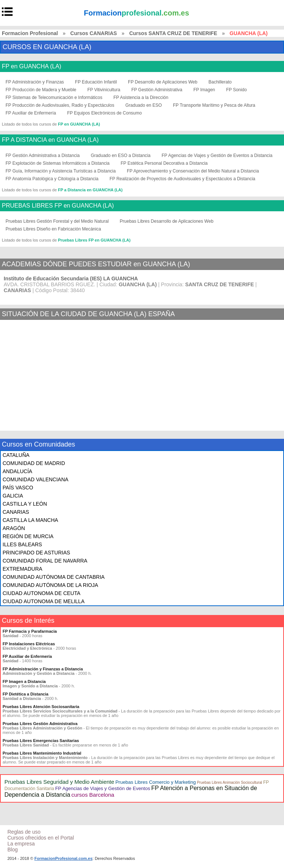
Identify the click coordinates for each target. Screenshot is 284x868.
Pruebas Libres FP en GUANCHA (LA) (94, 240)
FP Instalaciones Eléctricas (29, 644)
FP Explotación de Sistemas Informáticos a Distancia (58, 163)
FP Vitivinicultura (104, 90)
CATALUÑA (16, 455)
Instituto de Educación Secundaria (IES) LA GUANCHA (71, 278)
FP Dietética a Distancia (26, 694)
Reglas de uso (24, 832)
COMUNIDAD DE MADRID (34, 463)
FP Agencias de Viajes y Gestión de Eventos (103, 788)
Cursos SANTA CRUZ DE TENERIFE (173, 33)
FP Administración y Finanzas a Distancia (43, 669)
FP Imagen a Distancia (24, 681)
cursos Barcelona (93, 795)
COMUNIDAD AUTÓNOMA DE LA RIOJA (50, 585)
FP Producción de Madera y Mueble (41, 90)
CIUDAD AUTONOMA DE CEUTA (41, 593)
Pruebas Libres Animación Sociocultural (229, 782)
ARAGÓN (14, 528)
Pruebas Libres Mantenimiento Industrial (42, 753)
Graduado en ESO (144, 105)
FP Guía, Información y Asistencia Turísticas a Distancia (61, 171)
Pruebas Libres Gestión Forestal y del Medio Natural (57, 221)
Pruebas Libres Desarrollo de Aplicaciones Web (167, 221)
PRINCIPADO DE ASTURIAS (36, 553)
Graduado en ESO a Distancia (121, 156)
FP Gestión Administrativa (157, 90)
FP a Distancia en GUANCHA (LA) (90, 190)
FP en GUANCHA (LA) (32, 66)
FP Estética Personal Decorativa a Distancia (164, 163)
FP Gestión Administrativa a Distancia (43, 156)
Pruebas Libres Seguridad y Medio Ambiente (59, 782)
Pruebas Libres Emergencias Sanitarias (41, 741)
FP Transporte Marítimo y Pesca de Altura (214, 105)
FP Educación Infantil (96, 82)
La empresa (21, 844)
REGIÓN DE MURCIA (28, 536)
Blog (13, 850)
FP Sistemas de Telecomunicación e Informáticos (54, 98)
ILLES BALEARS (22, 544)
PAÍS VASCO (18, 488)
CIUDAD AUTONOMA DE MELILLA (43, 601)
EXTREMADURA (22, 569)
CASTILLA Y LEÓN (25, 504)
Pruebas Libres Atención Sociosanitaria (41, 707)
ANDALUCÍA (17, 471)
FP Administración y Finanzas (35, 82)
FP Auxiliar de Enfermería (31, 113)
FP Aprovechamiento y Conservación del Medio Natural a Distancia (193, 171)
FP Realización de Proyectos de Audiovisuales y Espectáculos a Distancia (182, 179)
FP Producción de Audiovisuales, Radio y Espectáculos (60, 105)
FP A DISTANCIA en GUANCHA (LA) (50, 140)
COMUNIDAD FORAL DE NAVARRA (45, 561)
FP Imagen (204, 90)
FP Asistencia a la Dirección (141, 98)
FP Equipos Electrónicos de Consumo (105, 113)
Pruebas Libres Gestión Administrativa (40, 724)
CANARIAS (16, 512)
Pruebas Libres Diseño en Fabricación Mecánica (53, 229)
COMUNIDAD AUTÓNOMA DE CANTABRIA (54, 577)
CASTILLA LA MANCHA (30, 520)
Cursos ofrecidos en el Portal (41, 838)
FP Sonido (236, 90)
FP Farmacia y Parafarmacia (30, 631)
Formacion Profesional (30, 33)
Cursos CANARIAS (94, 33)
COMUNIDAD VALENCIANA (35, 479)
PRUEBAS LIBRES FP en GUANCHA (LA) (58, 206)
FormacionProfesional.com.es (63, 858)
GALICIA (13, 496)
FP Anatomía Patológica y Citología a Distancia (52, 179)
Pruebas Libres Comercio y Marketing (155, 782)
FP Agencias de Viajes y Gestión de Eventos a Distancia (217, 156)
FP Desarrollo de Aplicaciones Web (163, 82)
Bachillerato (220, 82)
